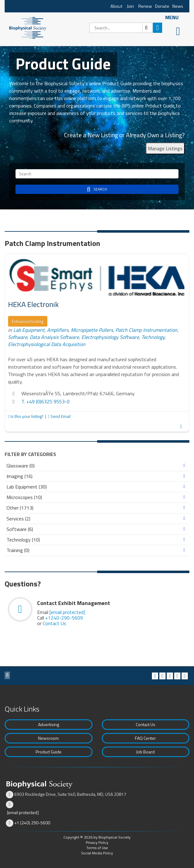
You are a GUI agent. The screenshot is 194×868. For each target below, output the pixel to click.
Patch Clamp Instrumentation (146, 330)
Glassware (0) (21, 466)
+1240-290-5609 (64, 618)
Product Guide (49, 752)
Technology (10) (23, 540)
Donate (162, 6)
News (178, 6)
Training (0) (18, 550)
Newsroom (48, 738)
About (116, 6)
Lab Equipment (29, 330)
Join (130, 6)
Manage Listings (165, 148)
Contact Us (54, 623)
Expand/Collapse (184, 466)
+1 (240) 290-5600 (32, 823)
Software (18, 337)
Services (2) (18, 519)
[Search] (121, 28)
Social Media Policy (97, 853)
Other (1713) (20, 508)
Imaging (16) (19, 476)
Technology (153, 337)
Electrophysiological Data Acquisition (47, 344)
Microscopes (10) (24, 497)
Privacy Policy (97, 842)
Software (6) (20, 529)
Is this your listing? (26, 416)
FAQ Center (145, 738)
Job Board (145, 752)
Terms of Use (97, 848)
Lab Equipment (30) (27, 487)
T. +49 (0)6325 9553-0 (45, 401)
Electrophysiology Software (110, 337)
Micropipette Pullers (92, 330)
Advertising (49, 724)
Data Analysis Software (54, 337)
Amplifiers (58, 330)
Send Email (59, 416)
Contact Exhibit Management (74, 603)
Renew (145, 6)
